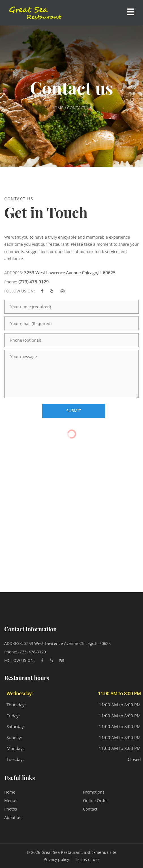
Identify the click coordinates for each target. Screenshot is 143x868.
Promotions (94, 792)
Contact (90, 809)
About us (13, 817)
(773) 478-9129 (34, 282)
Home (10, 792)
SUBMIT (74, 411)
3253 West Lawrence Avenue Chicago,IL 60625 (70, 273)
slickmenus (98, 852)
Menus (11, 800)
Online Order (96, 800)
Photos (11, 809)
